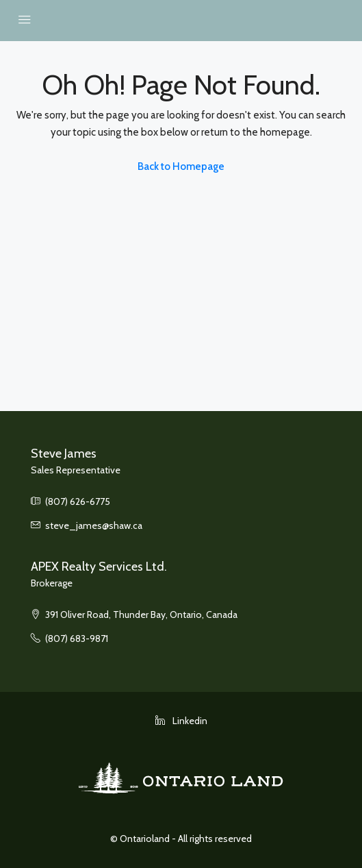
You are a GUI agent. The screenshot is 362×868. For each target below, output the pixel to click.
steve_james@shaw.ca (94, 525)
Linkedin (181, 721)
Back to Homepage (181, 166)
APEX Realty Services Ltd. (99, 567)
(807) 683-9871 (77, 638)
